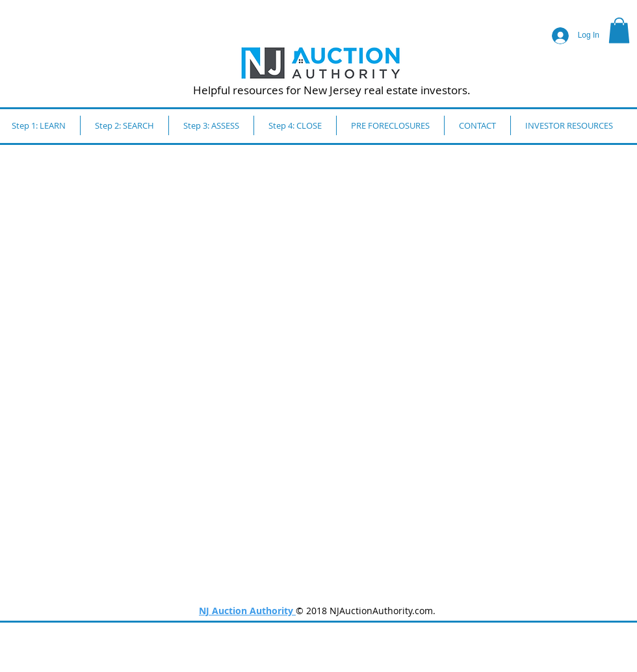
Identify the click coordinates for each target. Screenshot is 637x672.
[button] (619, 30)
